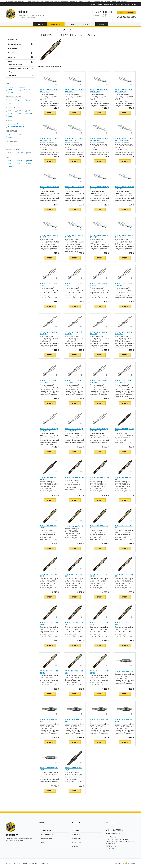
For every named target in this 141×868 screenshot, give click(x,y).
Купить (50, 113)
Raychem (72, 24)
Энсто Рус (87, 24)
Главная (40, 24)
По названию (57, 67)
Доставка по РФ (110, 4)
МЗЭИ (102, 24)
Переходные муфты (17, 72)
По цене (49, 67)
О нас (134, 4)
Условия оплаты (96, 4)
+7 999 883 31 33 (117, 830)
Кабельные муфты (15, 44)
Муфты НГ (13, 76)
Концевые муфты (16, 65)
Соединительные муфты (19, 68)
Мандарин (130, 863)
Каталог (57, 24)
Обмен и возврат (124, 4)
